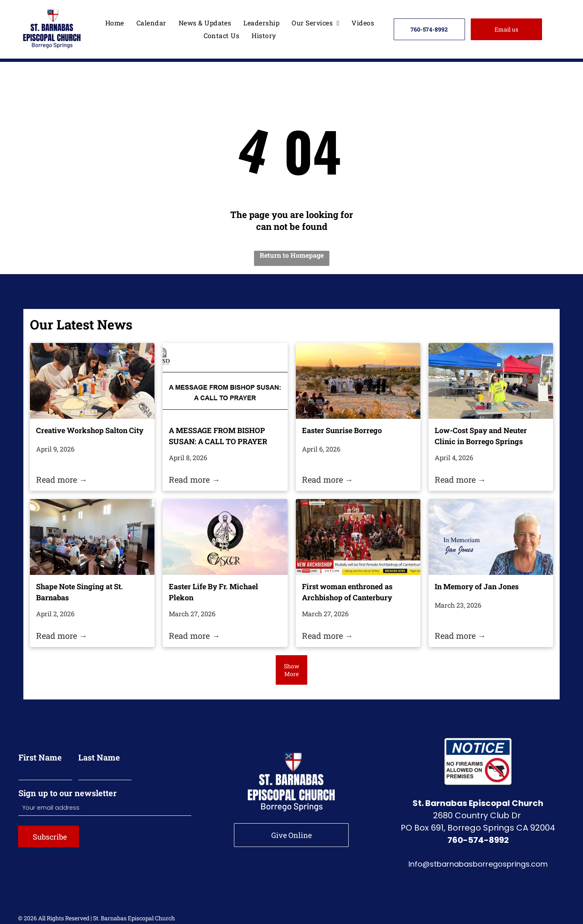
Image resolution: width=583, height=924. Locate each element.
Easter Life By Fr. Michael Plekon (213, 592)
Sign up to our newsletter (68, 793)
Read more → (62, 479)
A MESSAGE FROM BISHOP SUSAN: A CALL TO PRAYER (218, 436)
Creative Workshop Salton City (90, 430)
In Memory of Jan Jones (477, 586)
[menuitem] (115, 23)
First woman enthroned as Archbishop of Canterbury (347, 592)
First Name (40, 757)
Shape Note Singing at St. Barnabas (79, 592)
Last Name (99, 757)
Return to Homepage (292, 255)
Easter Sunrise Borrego (342, 430)
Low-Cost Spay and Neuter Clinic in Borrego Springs (481, 436)
